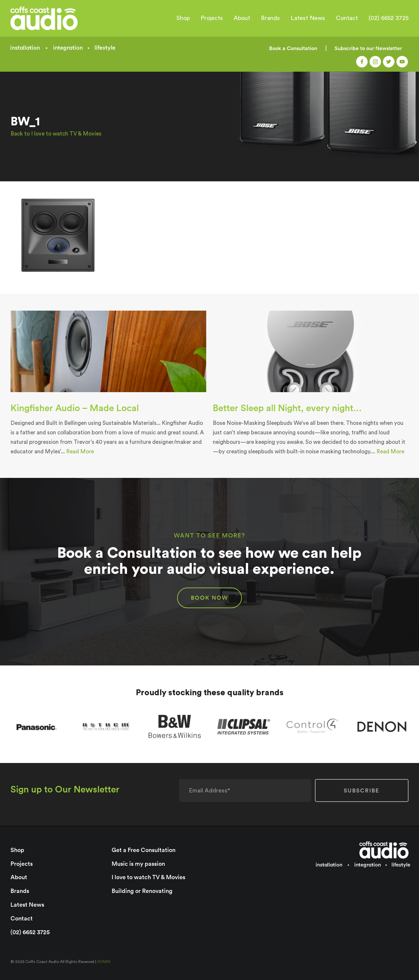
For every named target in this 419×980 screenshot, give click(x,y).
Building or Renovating (142, 891)
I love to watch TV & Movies (148, 877)
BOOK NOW (209, 598)
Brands (270, 18)
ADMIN (104, 962)
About (242, 18)
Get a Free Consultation (144, 850)
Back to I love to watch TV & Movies (56, 134)
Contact (347, 18)
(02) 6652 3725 (389, 18)
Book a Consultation (293, 48)
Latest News (308, 18)
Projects (212, 18)
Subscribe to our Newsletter (368, 48)
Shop (183, 18)
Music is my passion (138, 864)
